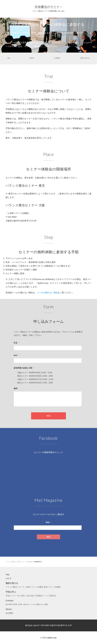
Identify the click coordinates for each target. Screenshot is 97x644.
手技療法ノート (42, 596)
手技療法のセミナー (49, 7)
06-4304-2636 (11, 604)
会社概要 (9, 613)
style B (8, 578)
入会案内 (57, 58)
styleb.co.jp (52, 638)
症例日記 (52, 596)
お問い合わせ (85, 58)
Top (9, 58)
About (32, 58)
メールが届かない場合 (47, 293)
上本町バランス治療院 (34, 587)
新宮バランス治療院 (52, 587)
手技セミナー (11, 596)
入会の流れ (30, 596)
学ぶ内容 (21, 596)
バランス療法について (15, 587)
